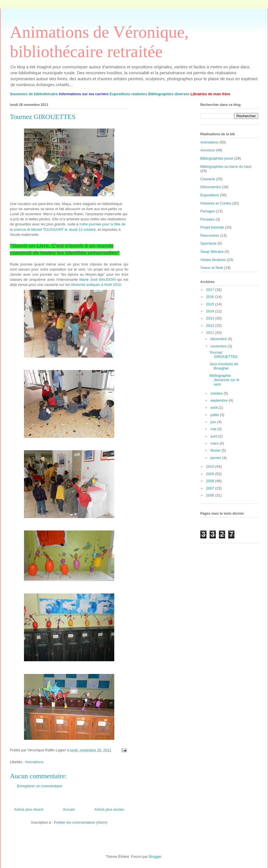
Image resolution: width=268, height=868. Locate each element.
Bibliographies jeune (217, 158)
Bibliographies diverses (169, 94)
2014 (211, 311)
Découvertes (211, 187)
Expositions (210, 195)
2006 (211, 495)
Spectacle (208, 243)
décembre (219, 339)
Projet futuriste (212, 227)
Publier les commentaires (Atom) (81, 822)
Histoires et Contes (216, 203)
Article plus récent (29, 809)
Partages (208, 211)
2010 (211, 466)
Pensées (207, 219)
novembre (219, 346)
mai (214, 429)
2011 (211, 333)
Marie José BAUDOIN (97, 279)
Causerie (208, 179)
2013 (211, 318)
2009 (211, 474)
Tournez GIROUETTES (223, 355)
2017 (211, 290)
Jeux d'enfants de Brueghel (224, 366)
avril (214, 436)
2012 (211, 326)
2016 (211, 297)
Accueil (69, 809)
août (215, 407)
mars (215, 443)
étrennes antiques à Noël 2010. (97, 285)
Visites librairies (213, 260)
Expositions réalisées (128, 94)
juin (214, 422)
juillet (215, 415)
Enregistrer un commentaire (39, 786)
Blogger (155, 857)
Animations (34, 762)
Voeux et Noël (212, 268)
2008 (211, 481)
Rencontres (210, 235)
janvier (216, 458)
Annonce (207, 150)
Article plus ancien (109, 809)
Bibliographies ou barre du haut (226, 167)
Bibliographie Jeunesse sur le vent (224, 380)
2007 (211, 488)
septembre (220, 400)
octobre (217, 393)
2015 (211, 304)
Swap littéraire (212, 252)
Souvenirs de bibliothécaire (34, 94)
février (216, 450)
